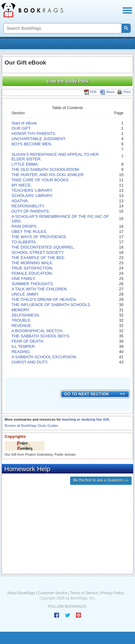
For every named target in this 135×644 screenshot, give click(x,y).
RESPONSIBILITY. (28, 206)
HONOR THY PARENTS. (34, 134)
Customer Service (52, 593)
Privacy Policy (112, 593)
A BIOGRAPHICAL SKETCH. (37, 331)
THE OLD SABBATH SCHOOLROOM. (46, 169)
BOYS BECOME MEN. (32, 144)
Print (124, 92)
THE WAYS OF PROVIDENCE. (39, 237)
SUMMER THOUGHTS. (33, 284)
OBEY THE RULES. (29, 232)
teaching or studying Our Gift (85, 419)
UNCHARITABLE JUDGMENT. (39, 139)
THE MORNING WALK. (32, 263)
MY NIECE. (22, 185)
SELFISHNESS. (26, 315)
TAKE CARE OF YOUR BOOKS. (40, 180)
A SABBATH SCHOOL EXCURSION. (44, 357)
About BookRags (21, 593)
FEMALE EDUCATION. (32, 273)
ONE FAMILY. (24, 279)
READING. (21, 352)
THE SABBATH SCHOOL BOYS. (41, 336)
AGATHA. (20, 201)
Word (107, 92)
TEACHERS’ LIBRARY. (32, 190)
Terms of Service (84, 593)
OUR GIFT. (21, 128)
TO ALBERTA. (24, 242)
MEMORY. (21, 310)
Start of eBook (24, 123)
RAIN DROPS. (24, 226)
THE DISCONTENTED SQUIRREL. (43, 247)
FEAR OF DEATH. (28, 341)
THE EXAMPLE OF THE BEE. (38, 258)
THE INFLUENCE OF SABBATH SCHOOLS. (51, 305)
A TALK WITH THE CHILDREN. (40, 289)
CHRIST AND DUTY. (30, 362)
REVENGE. (22, 326)
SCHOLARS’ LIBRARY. (32, 196)
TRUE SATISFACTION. (32, 268)
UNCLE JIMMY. (25, 294)
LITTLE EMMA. (25, 164)
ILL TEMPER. (24, 346)
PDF (90, 92)
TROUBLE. (21, 320)
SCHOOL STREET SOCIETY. (38, 252)
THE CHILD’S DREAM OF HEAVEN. (44, 299)
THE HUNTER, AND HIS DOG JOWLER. (48, 175)
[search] (62, 28)
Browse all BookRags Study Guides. (32, 426)
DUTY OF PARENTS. (30, 211)
